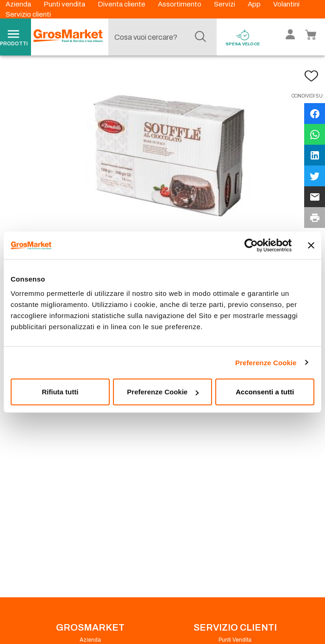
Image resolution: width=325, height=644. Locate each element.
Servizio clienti (28, 14)
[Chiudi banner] (311, 245)
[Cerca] (200, 37)
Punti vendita (65, 4)
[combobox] (160, 37)
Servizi (225, 4)
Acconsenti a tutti (265, 392)
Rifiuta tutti (60, 392)
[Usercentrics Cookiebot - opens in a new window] (251, 245)
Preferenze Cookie (266, 362)
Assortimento (180, 4)
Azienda (19, 4)
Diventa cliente (122, 4)
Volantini (286, 4)
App (255, 4)
